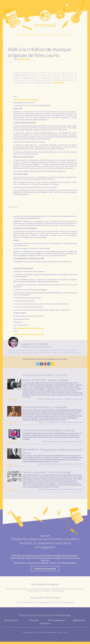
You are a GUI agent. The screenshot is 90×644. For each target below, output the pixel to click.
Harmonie (17, 591)
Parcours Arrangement (42, 604)
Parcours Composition (24, 604)
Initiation (9, 591)
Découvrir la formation (45, 571)
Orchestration (45, 593)
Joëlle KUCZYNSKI (35, 344)
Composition (79, 591)
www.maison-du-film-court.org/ (26, 99)
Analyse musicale (58, 593)
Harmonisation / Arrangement (40, 591)
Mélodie (25, 591)
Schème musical (68, 591)
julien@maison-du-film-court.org (30, 328)
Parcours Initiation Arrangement (62, 604)
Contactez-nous (62, 635)
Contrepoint (56, 591)
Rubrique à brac (24, 59)
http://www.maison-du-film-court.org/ (29, 334)
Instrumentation (33, 593)
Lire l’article (58, 83)
